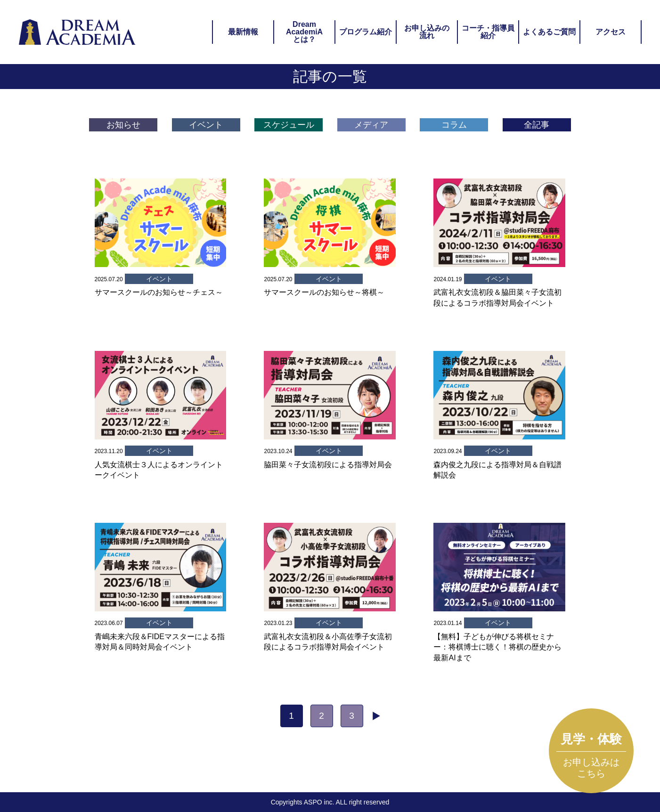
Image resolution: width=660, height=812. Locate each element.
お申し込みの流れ (427, 32)
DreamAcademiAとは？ (304, 32)
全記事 (537, 125)
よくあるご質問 (549, 32)
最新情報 (243, 32)
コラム (454, 125)
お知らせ (123, 125)
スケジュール (289, 125)
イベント (206, 125)
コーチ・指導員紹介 (488, 32)
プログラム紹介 (366, 32)
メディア (371, 125)
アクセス (611, 32)
